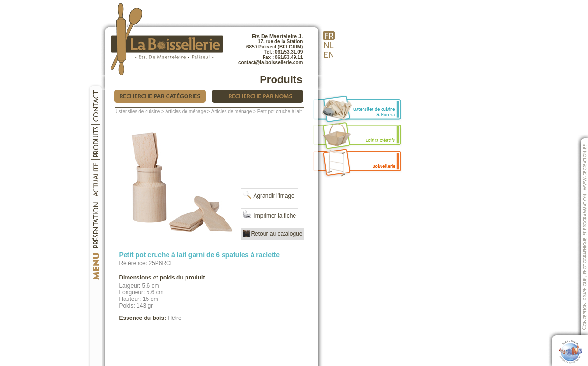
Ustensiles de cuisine (137, 111)
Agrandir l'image (268, 196)
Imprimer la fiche (269, 216)
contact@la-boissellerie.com (270, 63)
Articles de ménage (186, 111)
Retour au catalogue (272, 234)
